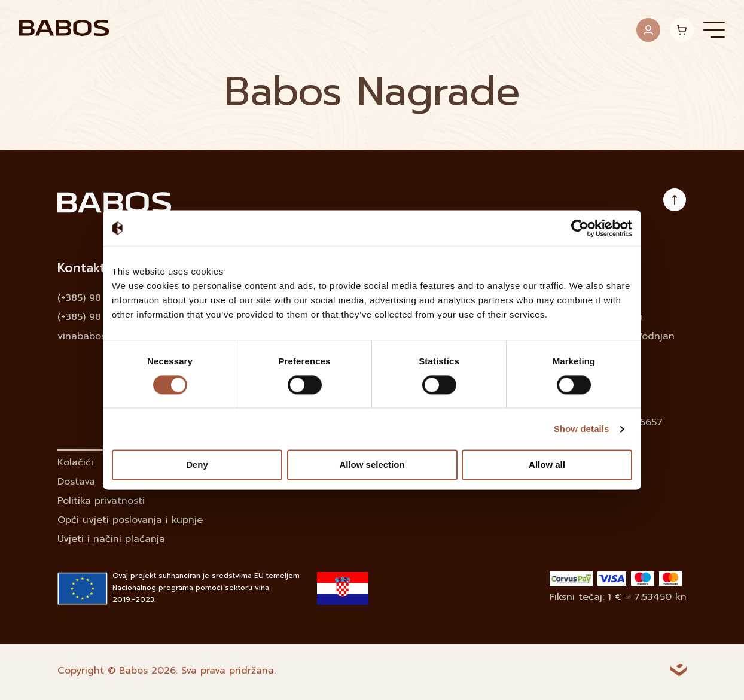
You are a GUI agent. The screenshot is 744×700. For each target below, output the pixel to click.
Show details (582, 429)
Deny (197, 465)
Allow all (547, 465)
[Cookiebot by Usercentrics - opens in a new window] (580, 228)
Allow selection (372, 465)
